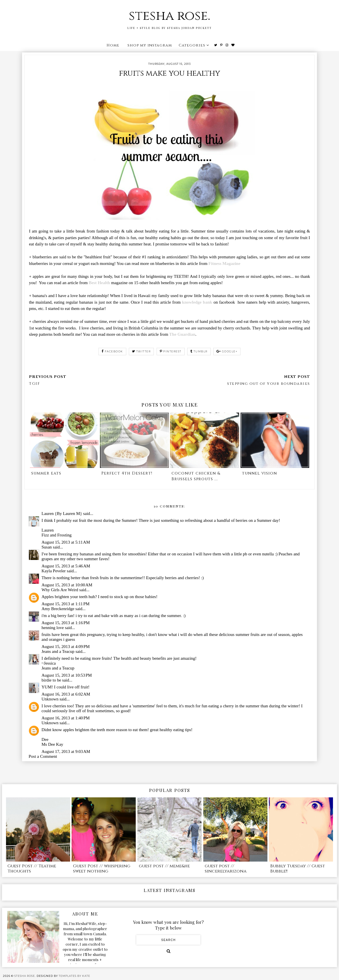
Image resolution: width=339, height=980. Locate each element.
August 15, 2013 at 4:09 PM (66, 647)
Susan (47, 547)
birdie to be (51, 680)
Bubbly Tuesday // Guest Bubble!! (298, 869)
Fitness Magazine (224, 263)
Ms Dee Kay (52, 744)
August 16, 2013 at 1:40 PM (66, 718)
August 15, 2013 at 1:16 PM (66, 623)
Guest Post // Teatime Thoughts (32, 869)
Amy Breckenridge (58, 609)
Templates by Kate (74, 976)
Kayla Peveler (54, 571)
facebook (112, 351)
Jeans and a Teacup (58, 651)
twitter (141, 351)
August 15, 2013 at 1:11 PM (66, 604)
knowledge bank (197, 302)
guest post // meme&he (164, 866)
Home (113, 45)
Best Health (99, 283)
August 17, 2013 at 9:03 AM (66, 751)
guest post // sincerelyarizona (226, 869)
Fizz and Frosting (57, 535)
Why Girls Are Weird (60, 590)
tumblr (199, 351)
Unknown (50, 699)
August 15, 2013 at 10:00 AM (67, 585)
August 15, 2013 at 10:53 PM (67, 675)
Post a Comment (43, 756)
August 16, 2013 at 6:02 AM (66, 694)
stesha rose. (169, 16)
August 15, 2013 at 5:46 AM (66, 566)
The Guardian (182, 334)
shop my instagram (150, 45)
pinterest (171, 351)
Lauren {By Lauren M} (62, 514)
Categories (192, 45)
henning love (53, 628)
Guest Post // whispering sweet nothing (102, 869)
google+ (227, 351)
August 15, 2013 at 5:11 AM (66, 542)
